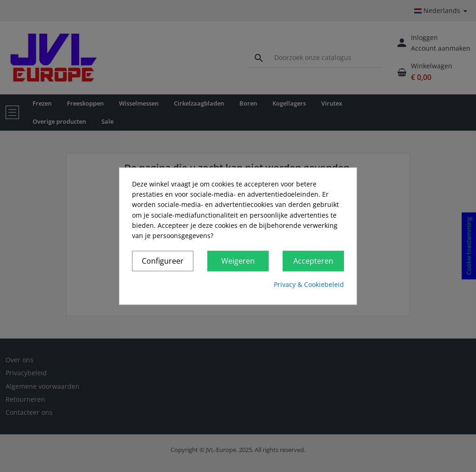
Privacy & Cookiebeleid (309, 285)
